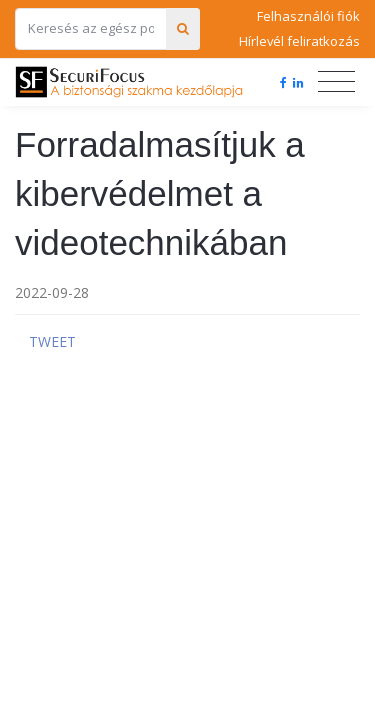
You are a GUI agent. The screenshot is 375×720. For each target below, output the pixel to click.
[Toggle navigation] (336, 82)
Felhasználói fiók (308, 16)
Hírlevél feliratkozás (299, 41)
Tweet (52, 341)
